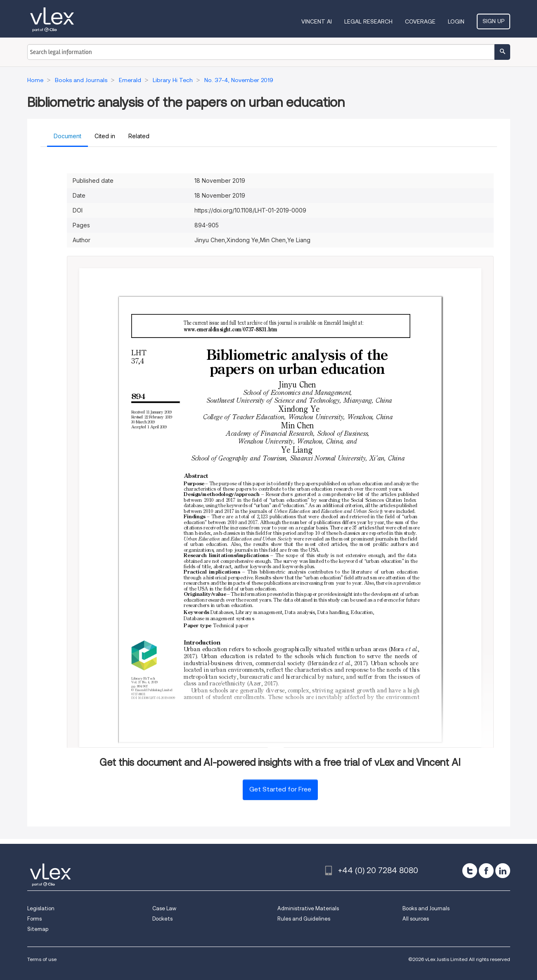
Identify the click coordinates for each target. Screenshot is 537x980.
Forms (34, 919)
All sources (416, 919)
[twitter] (470, 871)
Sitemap (38, 929)
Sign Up (493, 21)
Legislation (41, 908)
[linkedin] (503, 871)
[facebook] (486, 871)
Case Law (164, 908)
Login (456, 21)
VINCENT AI (317, 21)
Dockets (162, 919)
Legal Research (368, 21)
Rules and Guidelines (304, 919)
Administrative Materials (308, 908)
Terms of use (42, 959)
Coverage (420, 21)
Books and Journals (426, 908)
